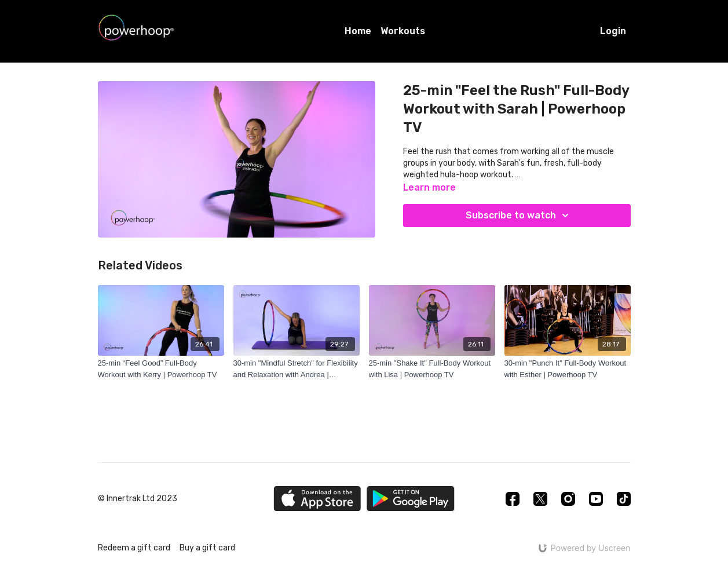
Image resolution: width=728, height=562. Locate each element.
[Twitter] (540, 499)
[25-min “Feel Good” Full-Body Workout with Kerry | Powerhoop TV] (161, 369)
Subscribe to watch (519, 216)
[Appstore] (317, 499)
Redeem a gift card (134, 548)
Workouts (403, 31)
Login (613, 31)
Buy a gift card (207, 548)
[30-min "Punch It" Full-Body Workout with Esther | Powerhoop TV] (568, 369)
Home (358, 31)
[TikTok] (624, 499)
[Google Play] (411, 499)
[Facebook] (513, 499)
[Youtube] (596, 499)
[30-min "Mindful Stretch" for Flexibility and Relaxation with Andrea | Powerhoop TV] (297, 369)
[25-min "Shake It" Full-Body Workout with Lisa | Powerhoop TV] (432, 369)
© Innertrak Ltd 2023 (138, 499)
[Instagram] (568, 499)
